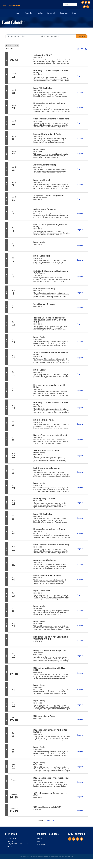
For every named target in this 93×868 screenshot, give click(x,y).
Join (5, 5)
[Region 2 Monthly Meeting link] (26, 269)
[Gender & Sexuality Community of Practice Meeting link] (26, 131)
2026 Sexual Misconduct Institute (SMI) (47, 816)
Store (38, 850)
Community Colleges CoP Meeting (45, 507)
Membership (18, 15)
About (7, 15)
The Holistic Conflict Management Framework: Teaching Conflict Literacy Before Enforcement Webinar (50, 328)
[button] (78, 58)
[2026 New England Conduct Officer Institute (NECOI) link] (26, 791)
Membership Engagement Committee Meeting (49, 112)
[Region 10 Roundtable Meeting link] (26, 433)
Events (29, 15)
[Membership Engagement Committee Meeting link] (26, 116)
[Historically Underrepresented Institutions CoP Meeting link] (26, 399)
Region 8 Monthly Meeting (42, 189)
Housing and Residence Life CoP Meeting (47, 143)
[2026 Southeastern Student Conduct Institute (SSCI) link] (26, 682)
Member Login (14, 5)
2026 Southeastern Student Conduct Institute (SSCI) (49, 678)
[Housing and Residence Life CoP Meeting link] (26, 147)
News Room (41, 853)
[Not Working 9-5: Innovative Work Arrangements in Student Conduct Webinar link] (26, 649)
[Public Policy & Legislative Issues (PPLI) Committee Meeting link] (26, 84)
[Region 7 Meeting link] (26, 350)
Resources (84, 15)
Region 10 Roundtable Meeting (44, 429)
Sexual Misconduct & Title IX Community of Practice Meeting (48, 460)
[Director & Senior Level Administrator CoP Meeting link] (26, 448)
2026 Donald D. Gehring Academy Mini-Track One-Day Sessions (50, 740)
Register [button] (80, 85)
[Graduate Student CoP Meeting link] (26, 301)
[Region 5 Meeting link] (26, 162)
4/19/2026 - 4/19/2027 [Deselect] (12, 54)
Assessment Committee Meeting (45, 174)
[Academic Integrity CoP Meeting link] (26, 222)
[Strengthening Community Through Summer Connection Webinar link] (26, 207)
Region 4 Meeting (39, 251)
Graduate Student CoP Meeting (44, 297)
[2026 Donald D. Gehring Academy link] (26, 728)
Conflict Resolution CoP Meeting (44, 313)
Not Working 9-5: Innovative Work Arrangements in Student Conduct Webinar (51, 646)
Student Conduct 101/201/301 (44, 64)
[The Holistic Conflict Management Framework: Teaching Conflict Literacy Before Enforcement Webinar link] (26, 332)
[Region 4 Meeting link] (26, 254)
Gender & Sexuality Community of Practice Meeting (51, 127)
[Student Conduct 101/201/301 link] (26, 68)
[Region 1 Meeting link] (26, 634)
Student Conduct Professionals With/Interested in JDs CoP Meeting (51, 281)
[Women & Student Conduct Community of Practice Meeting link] (26, 366)
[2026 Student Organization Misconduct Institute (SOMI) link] (26, 805)
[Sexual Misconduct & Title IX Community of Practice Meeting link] (26, 464)
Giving (46, 22)
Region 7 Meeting (39, 346)
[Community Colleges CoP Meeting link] (26, 511)
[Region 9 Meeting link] (26, 496)
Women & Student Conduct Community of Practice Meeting (51, 362)
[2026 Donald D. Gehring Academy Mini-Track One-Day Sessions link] (26, 744)
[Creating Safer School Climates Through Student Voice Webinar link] (26, 664)
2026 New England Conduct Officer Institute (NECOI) (51, 787)
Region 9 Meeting (39, 492)
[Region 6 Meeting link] (26, 382)
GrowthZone (51, 829)
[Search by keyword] (23, 45)
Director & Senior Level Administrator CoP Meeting (51, 444)
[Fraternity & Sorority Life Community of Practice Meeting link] (26, 238)
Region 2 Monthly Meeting (42, 265)
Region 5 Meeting (39, 158)
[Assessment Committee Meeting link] (26, 178)
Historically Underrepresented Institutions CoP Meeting (49, 395)
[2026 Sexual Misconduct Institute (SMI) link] (26, 819)
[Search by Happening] (58, 45)
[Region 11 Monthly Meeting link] (26, 101)
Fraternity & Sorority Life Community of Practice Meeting (50, 234)
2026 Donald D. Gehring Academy (45, 725)
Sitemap (39, 847)
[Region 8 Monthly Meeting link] (26, 193)
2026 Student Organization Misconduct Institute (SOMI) (50, 803)
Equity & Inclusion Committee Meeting (46, 477)
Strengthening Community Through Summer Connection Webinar (49, 205)
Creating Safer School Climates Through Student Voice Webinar (50, 660)
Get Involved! (71, 15)
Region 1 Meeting (39, 630)
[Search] (70, 5)
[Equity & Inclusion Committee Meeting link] (26, 481)
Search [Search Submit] (82, 45)
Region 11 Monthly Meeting (43, 97)
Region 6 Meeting (39, 378)
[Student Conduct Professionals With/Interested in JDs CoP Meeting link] (26, 285)
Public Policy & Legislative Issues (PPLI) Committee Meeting (51, 80)
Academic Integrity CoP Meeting (45, 218)
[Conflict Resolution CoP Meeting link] (26, 316)
